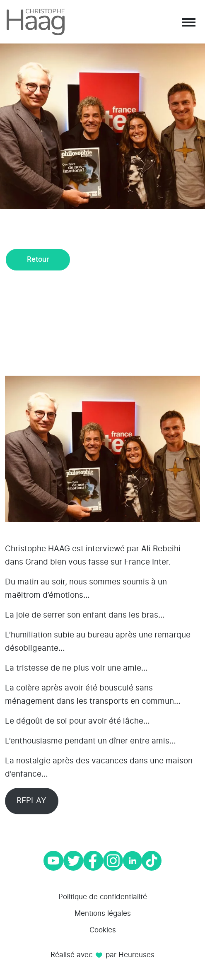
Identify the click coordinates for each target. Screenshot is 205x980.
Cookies (103, 930)
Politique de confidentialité (103, 897)
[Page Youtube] (53, 861)
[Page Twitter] (73, 861)
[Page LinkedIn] (133, 861)
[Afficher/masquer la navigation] (188, 22)
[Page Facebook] (93, 861)
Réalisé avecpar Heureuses (102, 955)
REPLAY (31, 801)
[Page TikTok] (152, 861)
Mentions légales (103, 914)
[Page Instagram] (113, 861)
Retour (38, 259)
